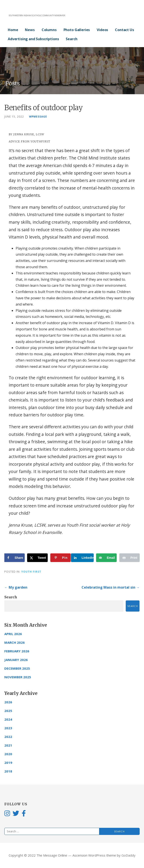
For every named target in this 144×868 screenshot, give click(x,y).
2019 (8, 763)
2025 (8, 711)
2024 (8, 719)
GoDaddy (128, 855)
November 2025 (18, 677)
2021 (8, 745)
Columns (49, 30)
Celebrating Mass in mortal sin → (111, 587)
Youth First (31, 572)
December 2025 (17, 668)
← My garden (16, 587)
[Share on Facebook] (15, 558)
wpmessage (38, 116)
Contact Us (124, 30)
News (30, 30)
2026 (8, 702)
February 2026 (17, 651)
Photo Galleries (77, 30)
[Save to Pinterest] (61, 558)
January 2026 (16, 660)
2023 (8, 728)
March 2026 (15, 642)
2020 (8, 754)
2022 (8, 737)
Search (71, 39)
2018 (8, 771)
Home (13, 30)
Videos (102, 30)
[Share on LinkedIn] (83, 558)
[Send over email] (106, 558)
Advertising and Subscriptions (33, 39)
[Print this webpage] (129, 558)
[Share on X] (38, 558)
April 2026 (13, 634)
